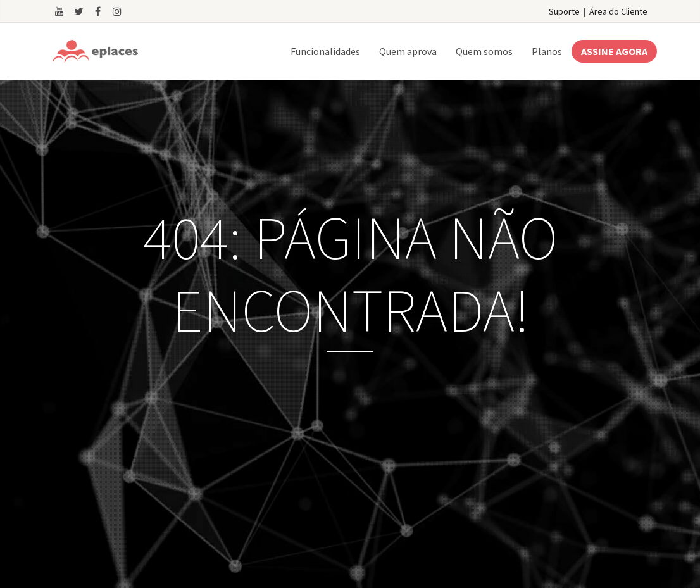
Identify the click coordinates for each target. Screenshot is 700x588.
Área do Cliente (618, 11)
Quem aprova (408, 51)
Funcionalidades (325, 51)
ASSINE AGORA (614, 51)
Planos (547, 51)
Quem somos (484, 51)
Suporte (564, 11)
